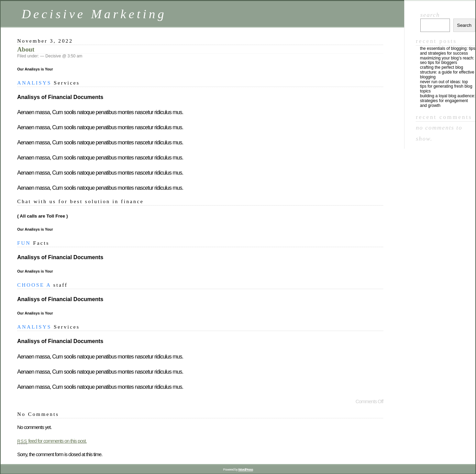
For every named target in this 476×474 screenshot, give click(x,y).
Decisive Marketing (94, 14)
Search (430, 15)
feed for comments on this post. (52, 441)
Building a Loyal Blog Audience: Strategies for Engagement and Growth (448, 101)
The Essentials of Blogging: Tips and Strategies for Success (448, 51)
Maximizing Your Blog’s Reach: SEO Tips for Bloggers (447, 60)
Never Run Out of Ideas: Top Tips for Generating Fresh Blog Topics (446, 87)
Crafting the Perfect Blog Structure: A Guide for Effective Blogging (447, 72)
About (26, 49)
